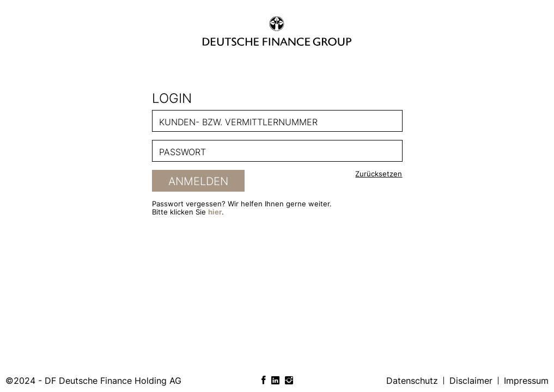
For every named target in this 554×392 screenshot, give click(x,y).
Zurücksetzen (379, 174)
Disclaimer (471, 381)
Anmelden (198, 181)
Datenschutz (412, 381)
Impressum (526, 381)
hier (215, 212)
